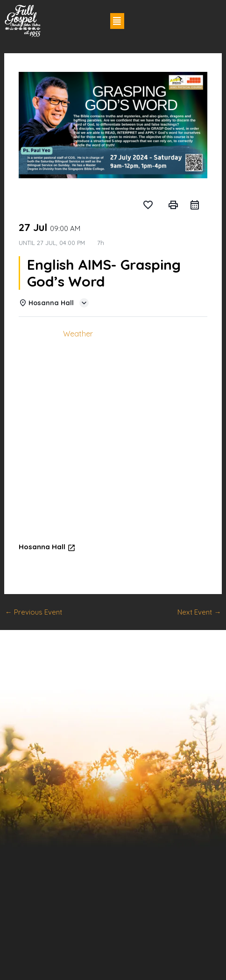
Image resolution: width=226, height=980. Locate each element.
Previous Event (34, 612)
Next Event (199, 612)
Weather (78, 334)
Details (37, 334)
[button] (117, 21)
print (173, 205)
